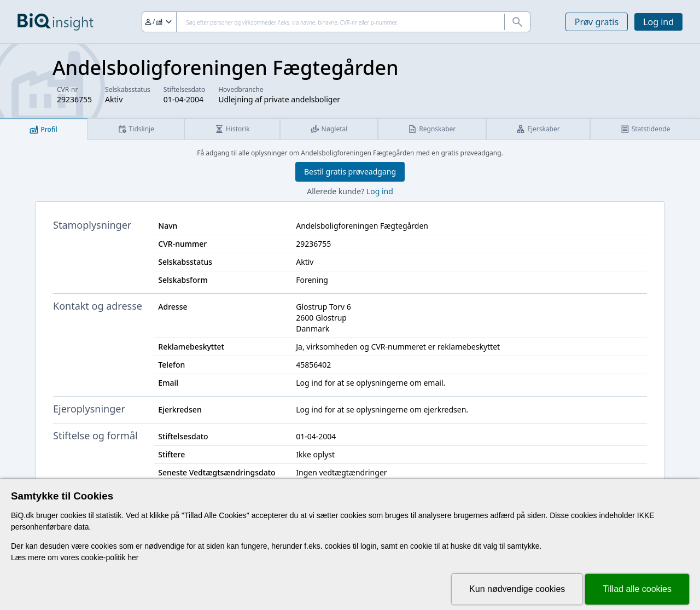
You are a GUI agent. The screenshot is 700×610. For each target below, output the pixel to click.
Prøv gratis (597, 22)
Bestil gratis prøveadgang (350, 172)
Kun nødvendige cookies (517, 589)
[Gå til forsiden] (56, 22)
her (133, 557)
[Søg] (336, 22)
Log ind (658, 22)
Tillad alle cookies (637, 589)
